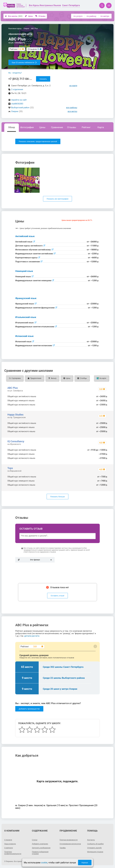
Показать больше (57, 497)
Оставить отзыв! (58, 596)
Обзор (12, 127)
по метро (105, 16)
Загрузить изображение (41, 848)
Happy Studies (15, 415)
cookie (44, 863)
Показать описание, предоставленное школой (38, 141)
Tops (10, 468)
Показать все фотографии (57, 199)
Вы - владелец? (15, 73)
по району (91, 16)
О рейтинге (9, 848)
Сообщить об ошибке (95, 844)
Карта (101, 127)
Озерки (15, 111)
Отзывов (33, 49)
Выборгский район (20, 108)
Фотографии (27, 127)
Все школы (14, 16)
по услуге (78, 16)
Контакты (91, 840)
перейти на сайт (19, 100)
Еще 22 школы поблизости (24, 62)
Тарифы (63, 848)
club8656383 (17, 104)
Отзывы (40, 16)
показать (43, 79)
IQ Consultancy (16, 441)
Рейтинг (86, 127)
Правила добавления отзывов (40, 853)
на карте (73, 86)
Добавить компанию (40, 844)
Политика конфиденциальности (13, 853)
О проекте (8, 840)
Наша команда (10, 844)
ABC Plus (13, 388)
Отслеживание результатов (70, 844)
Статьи (35, 840)
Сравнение (57, 127)
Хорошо (85, 863)
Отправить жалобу (94, 848)
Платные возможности (69, 840)
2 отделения (17, 89)
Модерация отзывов (95, 852)
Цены (29, 16)
